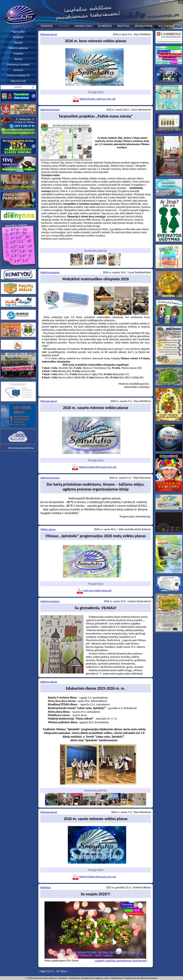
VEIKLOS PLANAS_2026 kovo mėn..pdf (94, 99)
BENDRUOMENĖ (144, 26)
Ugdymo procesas (50, 110)
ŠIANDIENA (47, 26)
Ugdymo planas (49, 682)
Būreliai (18, 43)
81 (58, 971)
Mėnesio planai (49, 34)
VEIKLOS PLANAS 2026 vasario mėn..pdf (94, 467)
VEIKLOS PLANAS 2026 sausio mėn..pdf (94, 877)
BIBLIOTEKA (123, 26)
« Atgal (42, 971)
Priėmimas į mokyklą (18, 65)
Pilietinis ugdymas (18, 48)
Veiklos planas (48, 529)
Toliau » (64, 971)
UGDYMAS (63, 26)
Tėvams (18, 59)
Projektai (18, 54)
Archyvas (18, 70)
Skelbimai (45, 887)
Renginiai (18, 37)
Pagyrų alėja (18, 32)
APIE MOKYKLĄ (166, 26)
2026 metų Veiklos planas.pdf (94, 591)
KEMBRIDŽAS (105, 26)
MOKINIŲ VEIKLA (83, 26)
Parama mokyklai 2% (18, 75)
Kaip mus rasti (18, 81)
